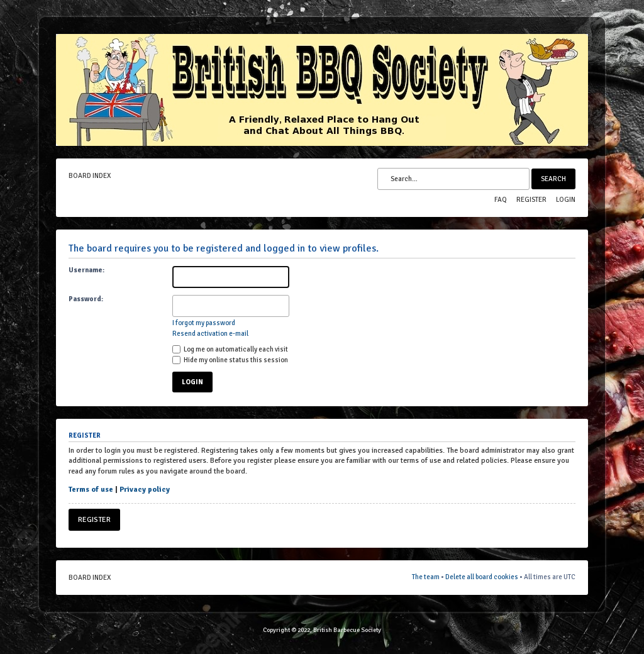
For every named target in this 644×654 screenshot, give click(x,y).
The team (426, 577)
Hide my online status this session (230, 360)
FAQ (501, 200)
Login (566, 200)
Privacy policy (145, 490)
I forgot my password (204, 323)
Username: (86, 270)
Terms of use (91, 490)
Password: (86, 299)
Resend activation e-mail (210, 334)
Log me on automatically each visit (230, 349)
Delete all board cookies (482, 577)
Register (531, 200)
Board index (90, 176)
